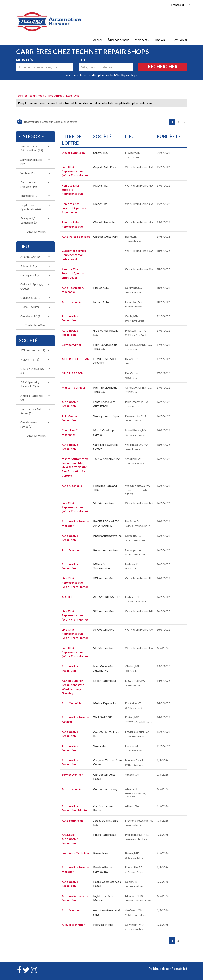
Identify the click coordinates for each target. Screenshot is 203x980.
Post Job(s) (180, 40)
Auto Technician (72, 302)
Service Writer (72, 345)
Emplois (161, 40)
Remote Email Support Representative (72, 190)
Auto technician (72, 820)
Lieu (130, 136)
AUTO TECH (70, 597)
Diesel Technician (73, 153)
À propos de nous (118, 40)
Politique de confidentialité (168, 969)
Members (142, 40)
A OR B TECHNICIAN (75, 359)
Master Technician (74, 387)
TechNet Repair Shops (30, 95)
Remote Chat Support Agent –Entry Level (73, 273)
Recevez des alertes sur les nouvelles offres (47, 122)
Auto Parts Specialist (76, 236)
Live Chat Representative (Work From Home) (75, 171)
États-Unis (73, 95)
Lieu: (82, 60)
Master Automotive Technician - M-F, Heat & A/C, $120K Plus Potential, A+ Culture (75, 467)
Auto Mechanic (72, 486)
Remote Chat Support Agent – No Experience (75, 208)
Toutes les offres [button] (35, 231)
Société (103, 136)
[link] (102, 90)
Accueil (98, 40)
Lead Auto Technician (76, 853)
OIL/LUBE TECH (73, 373)
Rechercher (163, 66)
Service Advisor (72, 774)
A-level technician (73, 925)
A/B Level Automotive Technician (70, 839)
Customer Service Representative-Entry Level (74, 255)
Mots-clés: (25, 60)
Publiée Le (169, 136)
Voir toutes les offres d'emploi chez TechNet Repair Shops (101, 75)
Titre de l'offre (72, 140)
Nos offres (55, 95)
